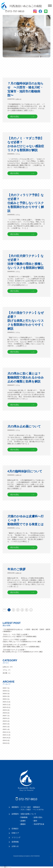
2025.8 (5, 713)
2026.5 (5, 694)
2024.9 (5, 740)
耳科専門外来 (39, 824)
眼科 (35, 821)
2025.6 (5, 718)
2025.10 (5, 707)
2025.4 (5, 724)
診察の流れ (38, 817)
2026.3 (5, 699)
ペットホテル (38, 809)
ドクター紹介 (26, 807)
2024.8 (5, 743)
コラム (18, 154)
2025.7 (5, 716)
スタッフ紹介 (26, 809)
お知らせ (19, 99)
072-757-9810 (16, 11)
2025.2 (5, 727)
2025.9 (5, 710)
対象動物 (24, 817)
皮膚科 (23, 821)
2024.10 (5, 738)
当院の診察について (28, 814)
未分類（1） (7, 673)
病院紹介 (37, 807)
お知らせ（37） (8, 667)
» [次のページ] (31, 610)
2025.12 (5, 702)
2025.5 (5, 721)
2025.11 (5, 705)
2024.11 (5, 735)
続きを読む (15, 116)
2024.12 (5, 732)
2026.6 (5, 691)
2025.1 (5, 729)
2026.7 (5, 688)
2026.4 (5, 696)
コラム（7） (7, 670)
